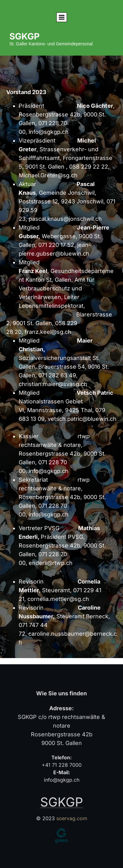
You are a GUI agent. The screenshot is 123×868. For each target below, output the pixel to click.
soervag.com (72, 818)
